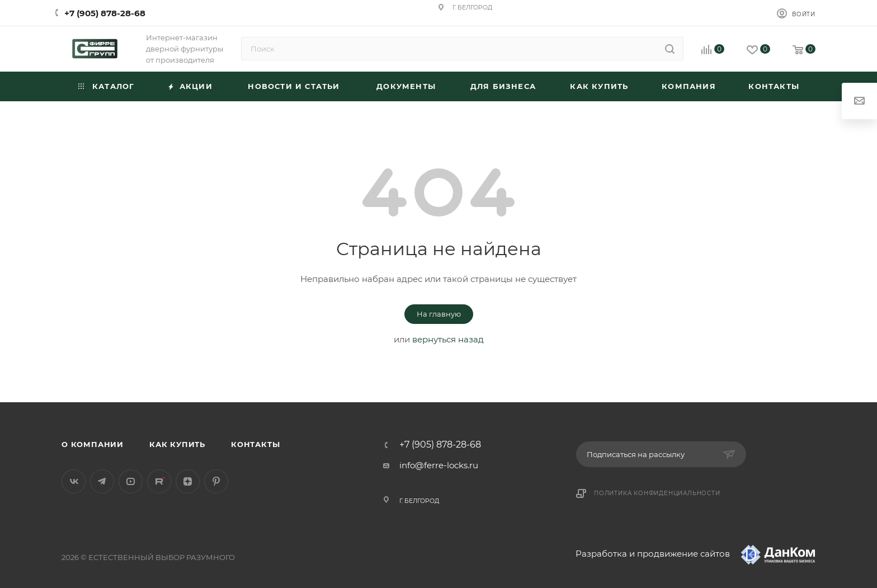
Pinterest (216, 481)
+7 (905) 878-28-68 (105, 13)
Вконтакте (74, 481)
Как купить (177, 444)
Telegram (102, 481)
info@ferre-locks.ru (439, 465)
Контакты (255, 444)
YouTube (131, 481)
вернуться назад (448, 339)
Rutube (159, 481)
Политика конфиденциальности (657, 493)
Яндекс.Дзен (188, 481)
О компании (93, 444)
